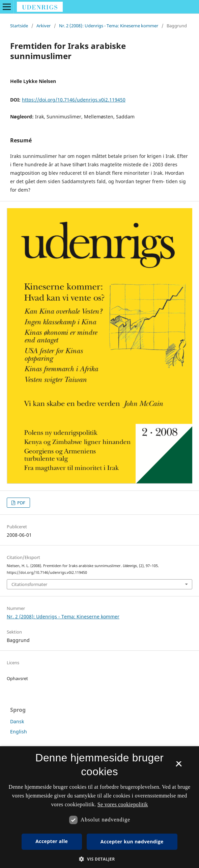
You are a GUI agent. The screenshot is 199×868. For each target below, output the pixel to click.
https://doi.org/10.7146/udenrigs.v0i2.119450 (74, 100)
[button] (99, 859)
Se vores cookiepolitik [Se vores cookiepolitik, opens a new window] (123, 804)
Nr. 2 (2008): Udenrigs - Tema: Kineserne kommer (109, 26)
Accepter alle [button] (52, 841)
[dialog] (99, 807)
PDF (21, 503)
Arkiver (44, 26)
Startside (19, 26)
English (19, 732)
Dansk (17, 721)
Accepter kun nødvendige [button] (132, 842)
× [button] (179, 766)
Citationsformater (29, 584)
